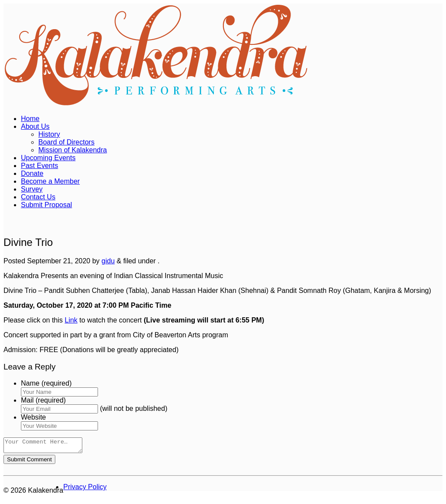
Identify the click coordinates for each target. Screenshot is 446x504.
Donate (32, 173)
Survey (32, 189)
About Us (35, 126)
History (49, 134)
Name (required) (46, 383)
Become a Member (50, 181)
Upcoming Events (48, 158)
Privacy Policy (85, 489)
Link (71, 320)
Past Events (39, 166)
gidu (108, 261)
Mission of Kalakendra (73, 150)
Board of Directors (66, 142)
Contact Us (38, 197)
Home (30, 119)
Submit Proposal (46, 205)
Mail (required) (43, 400)
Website (34, 417)
